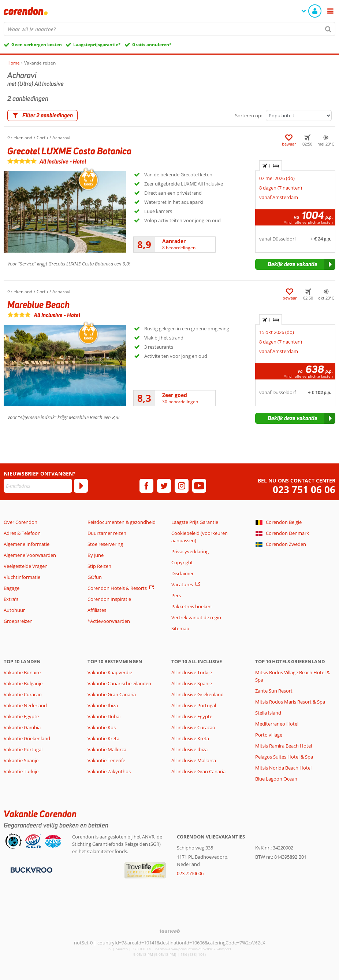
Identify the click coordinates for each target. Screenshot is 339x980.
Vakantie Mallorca (107, 749)
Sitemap (180, 628)
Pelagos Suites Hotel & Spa (284, 757)
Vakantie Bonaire (22, 672)
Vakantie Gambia (22, 727)
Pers (176, 595)
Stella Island (268, 713)
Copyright (182, 562)
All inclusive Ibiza (189, 749)
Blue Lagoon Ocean (276, 779)
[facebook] (146, 486)
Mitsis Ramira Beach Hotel (284, 746)
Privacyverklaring (190, 551)
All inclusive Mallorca (194, 760)
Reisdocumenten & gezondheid (122, 522)
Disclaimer (182, 573)
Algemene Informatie (27, 544)
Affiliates (97, 610)
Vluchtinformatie (22, 577)
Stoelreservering (105, 544)
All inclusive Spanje (192, 683)
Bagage (12, 588)
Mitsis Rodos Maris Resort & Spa (290, 702)
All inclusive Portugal (194, 705)
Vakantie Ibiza (103, 705)
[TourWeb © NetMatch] (170, 931)
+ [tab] (271, 166)
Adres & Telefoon (22, 533)
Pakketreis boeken (191, 606)
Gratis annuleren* (152, 45)
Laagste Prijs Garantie (195, 522)
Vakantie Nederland (25, 705)
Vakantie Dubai (104, 716)
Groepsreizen (18, 621)
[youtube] (199, 486)
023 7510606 (190, 873)
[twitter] (164, 486)
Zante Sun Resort (274, 691)
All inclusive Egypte (192, 716)
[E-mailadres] (38, 486)
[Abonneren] (81, 486)
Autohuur (14, 610)
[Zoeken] (328, 29)
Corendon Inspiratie (109, 599)
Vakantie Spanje (21, 760)
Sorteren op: (249, 115)
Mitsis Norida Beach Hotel (283, 768)
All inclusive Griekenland (198, 694)
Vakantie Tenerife (106, 760)
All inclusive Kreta (190, 738)
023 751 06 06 (304, 490)
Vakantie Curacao (23, 694)
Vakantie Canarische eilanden (119, 683)
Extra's (11, 599)
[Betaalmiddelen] (31, 870)
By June (96, 555)
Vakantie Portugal (23, 749)
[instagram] (182, 486)
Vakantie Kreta (103, 738)
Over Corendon (21, 522)
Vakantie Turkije (21, 771)
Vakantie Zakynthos (109, 771)
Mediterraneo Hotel (277, 724)
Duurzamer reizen (107, 533)
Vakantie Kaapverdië (110, 672)
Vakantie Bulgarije (23, 683)
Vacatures (182, 584)
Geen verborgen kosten (37, 45)
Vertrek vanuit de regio (196, 617)
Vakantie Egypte (21, 716)
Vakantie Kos (102, 727)
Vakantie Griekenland (27, 738)
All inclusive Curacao (193, 727)
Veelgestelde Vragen (26, 566)
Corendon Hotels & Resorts (117, 588)
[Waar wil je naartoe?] (169, 29)
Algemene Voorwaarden (30, 555)
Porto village (269, 735)
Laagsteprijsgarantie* (97, 45)
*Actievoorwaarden (109, 621)
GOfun (95, 577)
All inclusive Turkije (192, 672)
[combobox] (169, 29)
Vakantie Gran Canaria (112, 694)
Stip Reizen (99, 566)
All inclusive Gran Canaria (198, 771)
